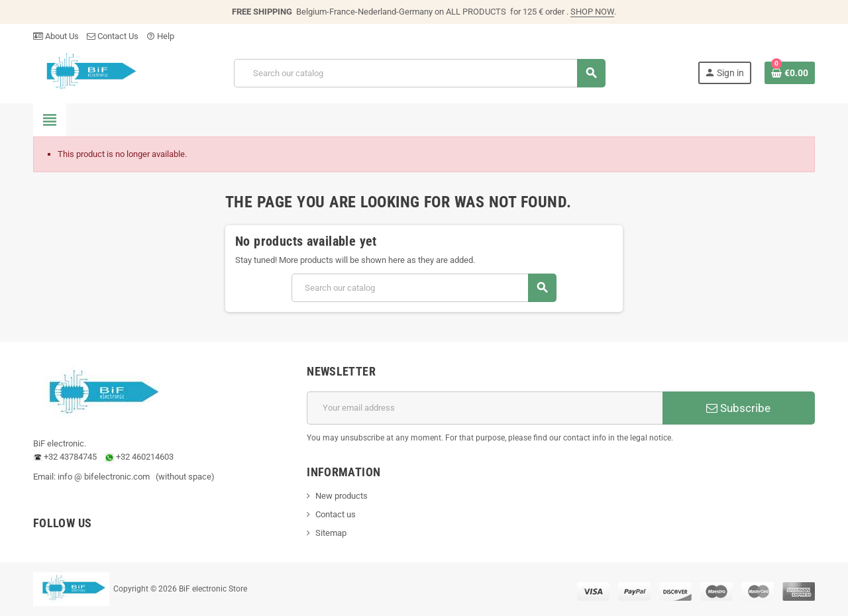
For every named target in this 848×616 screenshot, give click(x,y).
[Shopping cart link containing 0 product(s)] (790, 73)
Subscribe (738, 408)
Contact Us (113, 36)
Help (160, 36)
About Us (56, 36)
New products (342, 496)
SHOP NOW (592, 12)
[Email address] (485, 408)
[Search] (419, 73)
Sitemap (331, 533)
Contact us (336, 514)
